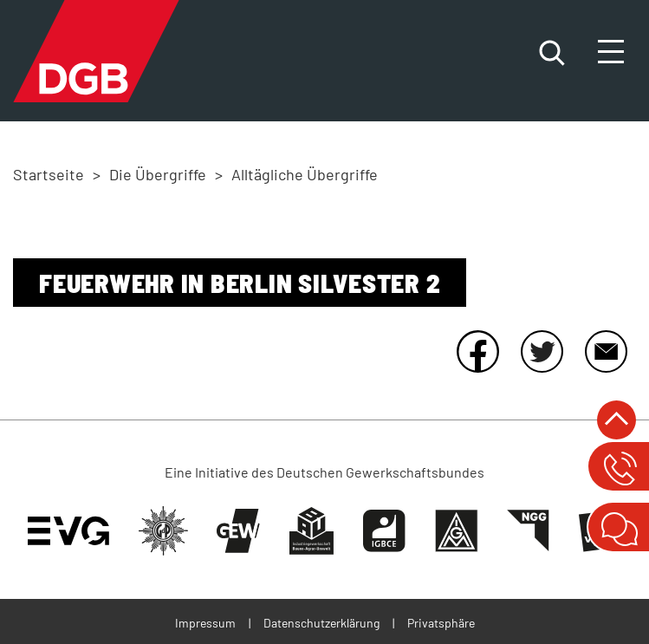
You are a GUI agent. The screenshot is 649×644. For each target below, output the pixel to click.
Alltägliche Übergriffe (305, 174)
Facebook (477, 351)
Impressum (205, 623)
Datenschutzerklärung (321, 623)
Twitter (542, 351)
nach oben (617, 420)
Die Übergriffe (158, 174)
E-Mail (606, 351)
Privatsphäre (441, 623)
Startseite (49, 174)
